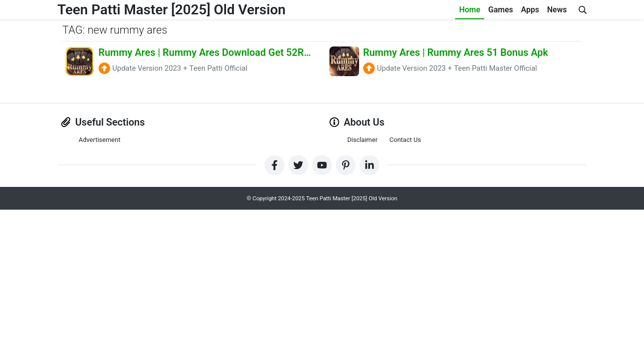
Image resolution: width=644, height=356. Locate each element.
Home (470, 10)
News (557, 10)
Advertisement (99, 140)
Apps (530, 10)
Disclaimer (362, 140)
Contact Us (405, 140)
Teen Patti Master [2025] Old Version (171, 10)
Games (501, 10)
